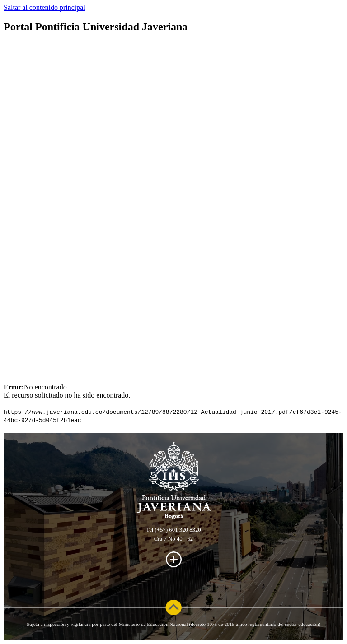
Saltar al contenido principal (45, 7)
